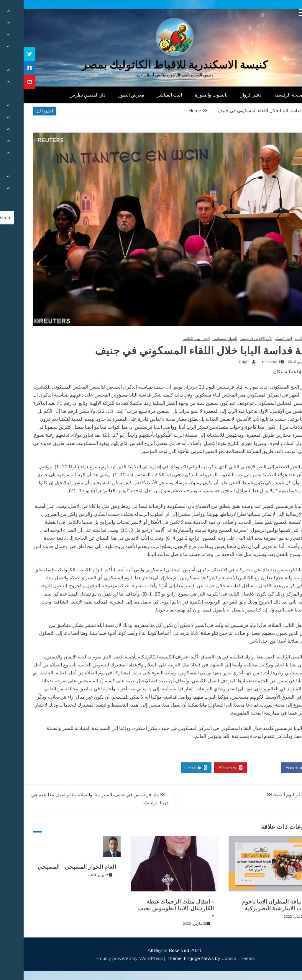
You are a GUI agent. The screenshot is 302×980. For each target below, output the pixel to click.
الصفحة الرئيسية (267, 95)
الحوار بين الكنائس (173, 339)
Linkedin (173, 768)
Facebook (274, 768)
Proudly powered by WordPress (106, 958)
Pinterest (207, 768)
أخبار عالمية (280, 339)
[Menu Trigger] (279, 13)
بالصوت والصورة (188, 95)
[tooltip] (6, 54)
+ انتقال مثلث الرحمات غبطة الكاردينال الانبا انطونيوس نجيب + (152, 909)
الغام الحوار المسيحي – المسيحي (53, 867)
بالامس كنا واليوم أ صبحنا (272, 795)
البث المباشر (146, 95)
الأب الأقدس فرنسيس (232, 339)
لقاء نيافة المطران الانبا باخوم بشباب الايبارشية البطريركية (253, 905)
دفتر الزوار (227, 95)
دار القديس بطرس (64, 95)
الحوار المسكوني (201, 339)
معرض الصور (108, 95)
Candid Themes (215, 958)
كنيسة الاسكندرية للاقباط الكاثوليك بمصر (151, 65)
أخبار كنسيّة (260, 339)
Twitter (240, 768)
